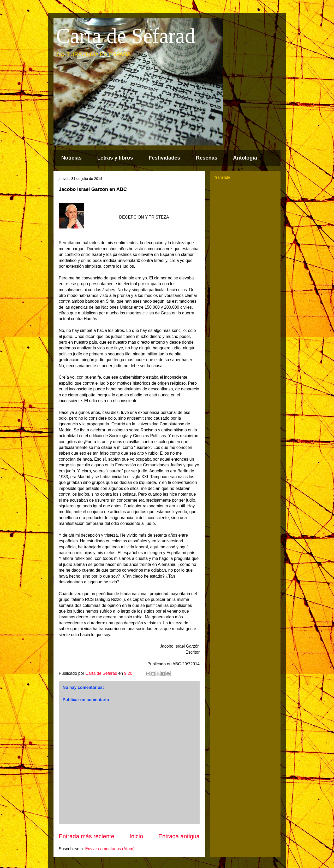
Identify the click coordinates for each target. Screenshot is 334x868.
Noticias (71, 158)
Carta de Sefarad (126, 36)
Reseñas (207, 158)
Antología (245, 158)
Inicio (136, 836)
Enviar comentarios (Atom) (110, 849)
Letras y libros (115, 158)
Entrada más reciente (87, 836)
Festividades (165, 158)
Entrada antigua (179, 836)
